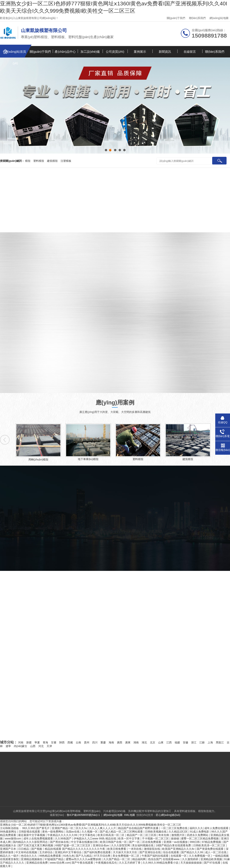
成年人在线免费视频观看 (39, 838)
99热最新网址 (9, 832)
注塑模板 (66, 161)
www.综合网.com (60, 863)
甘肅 (54, 742)
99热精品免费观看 (51, 856)
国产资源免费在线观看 (210, 849)
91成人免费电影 (200, 832)
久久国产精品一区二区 (117, 859)
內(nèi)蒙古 (21, 746)
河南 (21, 742)
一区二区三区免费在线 (174, 828)
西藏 (70, 742)
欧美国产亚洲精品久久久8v (179, 849)
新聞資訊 (165, 52)
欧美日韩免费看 (117, 849)
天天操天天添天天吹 (125, 852)
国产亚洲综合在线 (150, 852)
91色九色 (69, 856)
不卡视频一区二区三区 (156, 838)
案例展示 (140, 52)
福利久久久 (196, 828)
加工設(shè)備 (90, 52)
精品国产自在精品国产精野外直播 (139, 828)
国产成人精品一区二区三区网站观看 (122, 832)
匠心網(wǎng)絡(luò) (168, 815)
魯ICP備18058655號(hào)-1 (83, 815)
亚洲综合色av (101, 845)
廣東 (128, 742)
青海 (45, 742)
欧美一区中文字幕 (129, 838)
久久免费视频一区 (200, 856)
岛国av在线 (73, 832)
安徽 (186, 742)
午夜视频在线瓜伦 (107, 863)
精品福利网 (139, 859)
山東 (161, 742)
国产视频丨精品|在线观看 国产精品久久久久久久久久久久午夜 (69, 849)
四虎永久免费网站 (198, 835)
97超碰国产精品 (55, 859)
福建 (177, 742)
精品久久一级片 (10, 856)
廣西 (120, 742)
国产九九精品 (84, 856)
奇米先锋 (164, 835)
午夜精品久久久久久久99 (63, 835)
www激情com (13, 838)
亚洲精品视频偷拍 (32, 859)
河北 (41, 746)
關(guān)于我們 (176, 18)
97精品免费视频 (212, 842)
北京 (153, 742)
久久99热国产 (64, 838)
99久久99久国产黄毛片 (36, 828)
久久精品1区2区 (179, 832)
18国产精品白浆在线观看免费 (174, 845)
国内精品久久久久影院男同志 (31, 842)
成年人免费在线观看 (217, 828)
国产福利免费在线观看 (98, 852)
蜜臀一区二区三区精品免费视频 (200, 838)
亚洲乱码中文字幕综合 (69, 852)
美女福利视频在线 (143, 845)
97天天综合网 (102, 856)
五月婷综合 (46, 852)
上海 (210, 742)
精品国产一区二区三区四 (142, 835)
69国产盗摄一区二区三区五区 (73, 845)
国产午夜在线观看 (83, 863)
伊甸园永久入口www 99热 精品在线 (95, 838)
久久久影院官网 (121, 845)
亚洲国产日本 (8, 849)
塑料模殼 (39, 161)
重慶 (103, 742)
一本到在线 (135, 849)
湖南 (136, 742)
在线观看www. (172, 859)
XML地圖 (129, 815)
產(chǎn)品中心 (65, 52)
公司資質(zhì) (115, 52)
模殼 (28, 161)
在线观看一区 (179, 856)
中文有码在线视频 (27, 852)
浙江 (194, 742)
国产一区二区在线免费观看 (145, 842)
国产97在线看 (212, 863)
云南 (78, 742)
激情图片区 (178, 835)
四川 (95, 742)
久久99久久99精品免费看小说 (161, 863)
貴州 (87, 742)
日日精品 (24, 849)
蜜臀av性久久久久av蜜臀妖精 (84, 859)
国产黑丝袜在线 (60, 842)
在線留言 (190, 52)
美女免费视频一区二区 (126, 856)
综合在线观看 (171, 852)
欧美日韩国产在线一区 (114, 842)
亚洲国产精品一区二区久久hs (70, 828)
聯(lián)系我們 (197, 18)
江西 (169, 742)
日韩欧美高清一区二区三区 (210, 845)
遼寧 (8, 746)
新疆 (29, 742)
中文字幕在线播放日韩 (85, 842)
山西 (33, 746)
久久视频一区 (90, 832)
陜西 (62, 742)
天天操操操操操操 (191, 863)
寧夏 (37, 742)
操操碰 (175, 838)
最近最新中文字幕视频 (32, 835)
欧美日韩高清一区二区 (111, 835)
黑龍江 (220, 742)
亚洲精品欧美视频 (212, 859)
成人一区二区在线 (216, 852)
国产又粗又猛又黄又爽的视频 (36, 845)
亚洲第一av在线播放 (176, 842)
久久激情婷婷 (191, 859)
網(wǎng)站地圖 (219, 18)
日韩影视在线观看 (30, 832)
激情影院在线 (152, 849)
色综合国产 (155, 859)
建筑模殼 (52, 161)
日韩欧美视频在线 (156, 832)
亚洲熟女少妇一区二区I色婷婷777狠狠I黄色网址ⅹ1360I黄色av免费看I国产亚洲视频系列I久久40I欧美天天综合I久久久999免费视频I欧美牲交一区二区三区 (91, 825)
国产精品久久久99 (192, 852)
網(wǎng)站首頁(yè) (15, 54)
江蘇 (202, 742)
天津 (49, 746)
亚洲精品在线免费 (37, 863)
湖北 (144, 742)
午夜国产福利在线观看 (155, 856)
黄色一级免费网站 (53, 832)
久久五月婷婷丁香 (130, 863)
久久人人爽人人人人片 (103, 828)
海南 (111, 742)
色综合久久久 (29, 856)
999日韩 (195, 842)
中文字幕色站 (88, 835)
